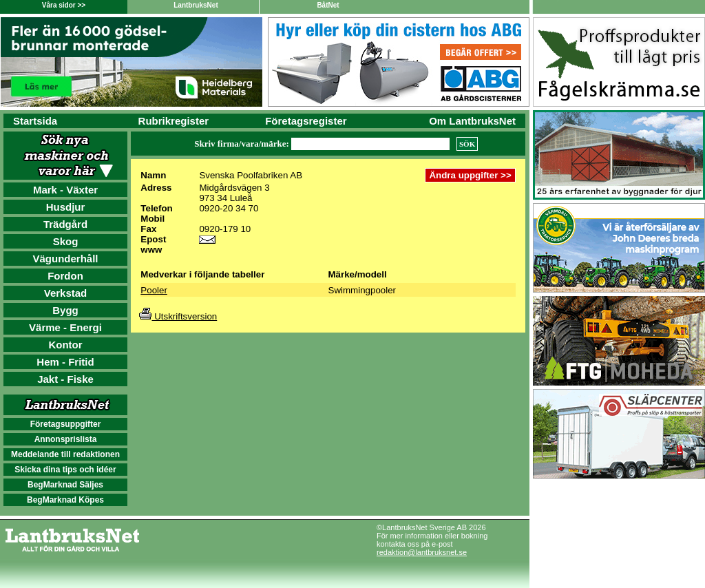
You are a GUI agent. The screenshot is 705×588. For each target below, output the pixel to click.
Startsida (35, 121)
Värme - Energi (65, 327)
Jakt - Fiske (65, 379)
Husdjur (66, 207)
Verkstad (66, 293)
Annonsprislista (66, 439)
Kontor (65, 345)
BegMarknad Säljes (65, 485)
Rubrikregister (174, 121)
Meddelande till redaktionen (65, 454)
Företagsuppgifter (66, 424)
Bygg (65, 310)
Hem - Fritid (65, 362)
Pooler (154, 290)
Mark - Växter (65, 190)
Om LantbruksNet (472, 121)
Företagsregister (306, 121)
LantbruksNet (196, 5)
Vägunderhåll (65, 259)
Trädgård (65, 224)
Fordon (65, 276)
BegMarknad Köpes (65, 500)
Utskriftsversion (178, 316)
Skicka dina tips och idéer (65, 470)
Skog (66, 241)
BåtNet (328, 5)
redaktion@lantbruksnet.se (422, 552)
